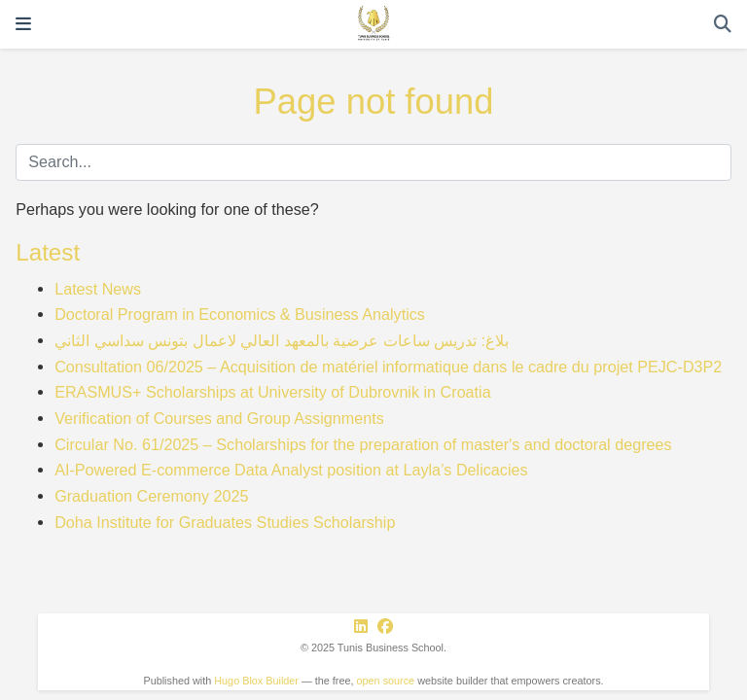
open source (386, 681)
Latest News (98, 289)
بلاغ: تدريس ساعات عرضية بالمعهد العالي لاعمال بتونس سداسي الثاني (282, 340)
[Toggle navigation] (23, 24)
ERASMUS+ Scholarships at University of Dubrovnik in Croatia (273, 392)
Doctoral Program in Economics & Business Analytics (240, 314)
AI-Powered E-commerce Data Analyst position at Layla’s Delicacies (291, 470)
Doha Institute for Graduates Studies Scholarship (225, 522)
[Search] (723, 25)
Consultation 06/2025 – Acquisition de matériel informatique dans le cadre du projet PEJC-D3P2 (388, 367)
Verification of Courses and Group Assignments (219, 418)
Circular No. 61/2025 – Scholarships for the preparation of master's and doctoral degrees (363, 444)
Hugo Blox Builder (256, 681)
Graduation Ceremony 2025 (151, 496)
